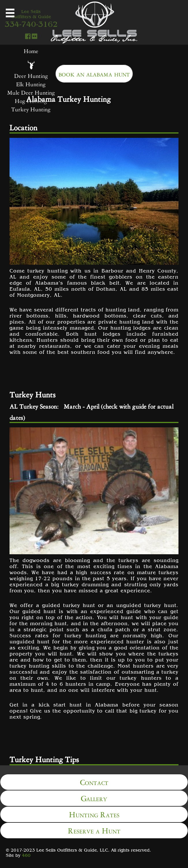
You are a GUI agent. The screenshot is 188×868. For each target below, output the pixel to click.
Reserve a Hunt (94, 830)
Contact (94, 781)
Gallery (94, 797)
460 (26, 855)
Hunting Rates (94, 814)
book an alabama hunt (94, 73)
